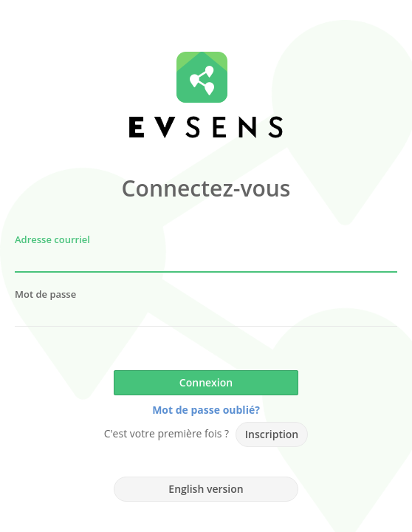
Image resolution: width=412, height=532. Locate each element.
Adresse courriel (52, 239)
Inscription (272, 434)
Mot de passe (45, 294)
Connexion (206, 382)
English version (206, 489)
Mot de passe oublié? (206, 410)
